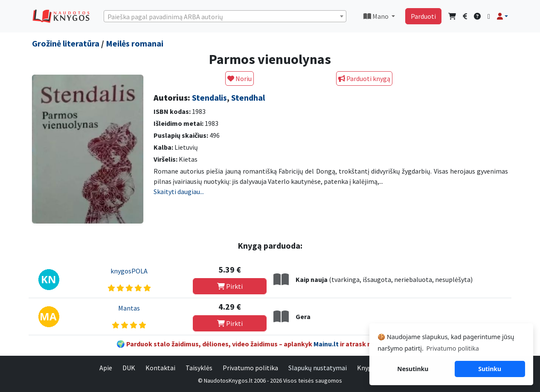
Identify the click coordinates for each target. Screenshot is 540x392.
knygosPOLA (129, 271)
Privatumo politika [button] (452, 348)
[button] (502, 16)
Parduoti (423, 16)
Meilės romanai (135, 43)
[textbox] (225, 17)
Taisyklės (199, 368)
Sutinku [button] (490, 369)
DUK (129, 368)
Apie (106, 368)
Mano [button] (377, 16)
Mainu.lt (326, 344)
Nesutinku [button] (413, 369)
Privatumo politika (250, 368)
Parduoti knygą (364, 78)
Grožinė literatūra (66, 43)
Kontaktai (160, 368)
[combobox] (225, 16)
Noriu (240, 78)
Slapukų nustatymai (318, 368)
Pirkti (230, 286)
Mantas (129, 308)
